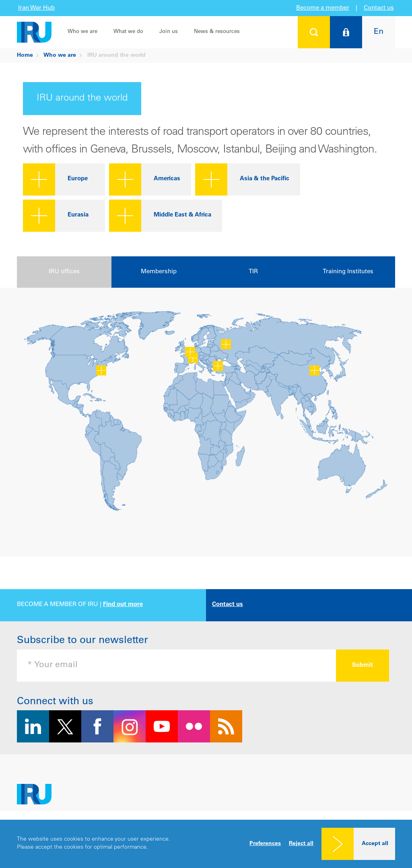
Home (25, 56)
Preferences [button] (265, 844)
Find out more (123, 605)
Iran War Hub (36, 8)
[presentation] (64, 272)
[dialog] (206, 844)
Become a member (323, 8)
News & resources (217, 32)
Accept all (375, 844)
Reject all (301, 844)
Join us (169, 32)
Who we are (82, 32)
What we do (128, 32)
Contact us (379, 8)
